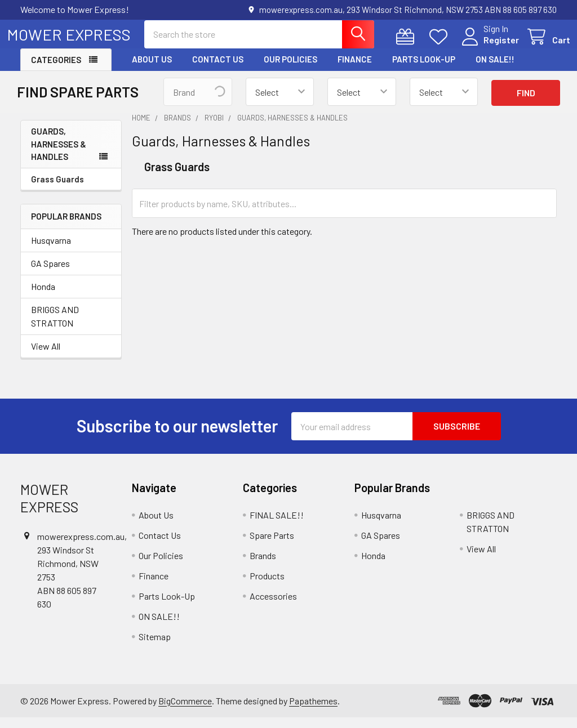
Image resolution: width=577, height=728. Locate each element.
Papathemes (313, 711)
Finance (355, 69)
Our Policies (290, 69)
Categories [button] (56, 70)
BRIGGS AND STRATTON (55, 326)
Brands (263, 566)
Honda (43, 296)
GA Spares (50, 273)
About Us (152, 69)
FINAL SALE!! (277, 525)
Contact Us (218, 69)
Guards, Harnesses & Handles (59, 154)
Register (488, 46)
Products (267, 586)
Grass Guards (57, 189)
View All (46, 356)
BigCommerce (185, 711)
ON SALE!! (495, 69)
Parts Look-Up (424, 69)
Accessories (273, 606)
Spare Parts (272, 545)
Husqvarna (51, 250)
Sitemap (155, 647)
